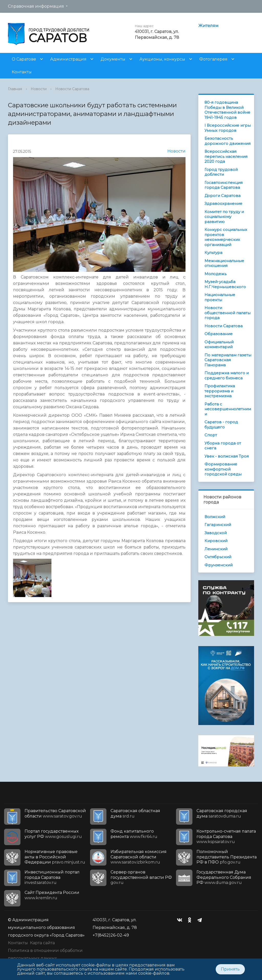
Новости (39, 89)
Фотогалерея (213, 59)
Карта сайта (42, 943)
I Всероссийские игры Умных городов (228, 128)
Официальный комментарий (219, 345)
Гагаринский (218, 525)
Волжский (215, 517)
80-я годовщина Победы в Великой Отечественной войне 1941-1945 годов (227, 110)
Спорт (211, 435)
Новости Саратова (72, 89)
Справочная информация (36, 6)
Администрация (68, 59)
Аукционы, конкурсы (162, 59)
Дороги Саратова (222, 196)
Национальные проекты (220, 297)
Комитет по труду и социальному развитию (224, 217)
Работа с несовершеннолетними (228, 409)
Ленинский (216, 549)
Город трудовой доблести (221, 172)
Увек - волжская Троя (227, 456)
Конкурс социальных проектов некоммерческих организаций (226, 237)
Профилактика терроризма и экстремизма (220, 391)
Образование (219, 334)
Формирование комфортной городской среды (223, 469)
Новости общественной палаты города (227, 313)
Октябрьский (218, 557)
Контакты (22, 72)
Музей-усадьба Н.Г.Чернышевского (225, 284)
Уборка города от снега (223, 446)
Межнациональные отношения (224, 263)
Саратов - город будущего (221, 424)
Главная (15, 89)
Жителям (208, 26)
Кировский (216, 541)
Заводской (216, 533)
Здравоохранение (223, 203)
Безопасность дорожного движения (227, 141)
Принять (230, 969)
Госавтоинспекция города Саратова (223, 185)
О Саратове (24, 59)
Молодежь (215, 274)
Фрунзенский (219, 565)
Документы (113, 59)
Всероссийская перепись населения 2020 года (226, 156)
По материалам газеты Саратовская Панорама (228, 360)
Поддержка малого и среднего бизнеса (227, 375)
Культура (213, 253)
